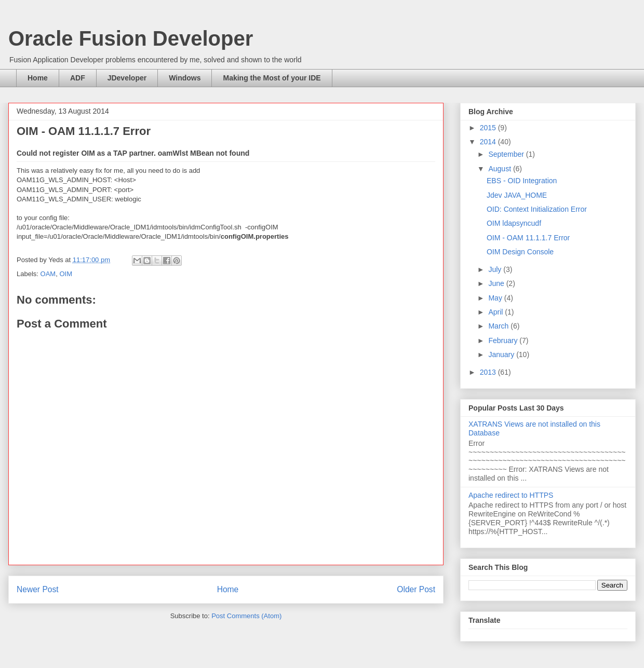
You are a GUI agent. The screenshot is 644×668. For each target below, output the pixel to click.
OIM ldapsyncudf (514, 223)
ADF (78, 78)
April (497, 312)
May (496, 298)
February (504, 340)
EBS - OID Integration (522, 181)
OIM (66, 274)
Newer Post (38, 589)
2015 (489, 128)
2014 (489, 142)
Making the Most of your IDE (272, 78)
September (507, 154)
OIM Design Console (520, 252)
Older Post (416, 589)
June (497, 283)
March (499, 326)
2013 (489, 372)
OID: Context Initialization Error (537, 209)
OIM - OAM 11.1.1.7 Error (528, 238)
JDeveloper (127, 78)
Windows (185, 78)
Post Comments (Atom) (246, 616)
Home (38, 78)
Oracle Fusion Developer (131, 38)
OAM (48, 274)
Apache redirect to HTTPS (511, 495)
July (496, 269)
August (500, 169)
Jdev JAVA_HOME (517, 195)
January (502, 355)
